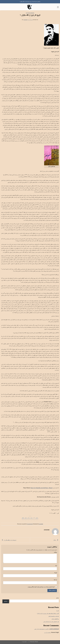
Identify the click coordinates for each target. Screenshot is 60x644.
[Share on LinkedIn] (23, 519)
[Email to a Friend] (29, 519)
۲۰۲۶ (58, 611)
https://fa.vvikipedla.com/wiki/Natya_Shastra (42, 488)
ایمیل (56, 573)
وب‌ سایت (55, 580)
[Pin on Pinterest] (26, 519)
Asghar (25, 20)
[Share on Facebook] (34, 519)
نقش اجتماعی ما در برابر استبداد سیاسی (51, 622)
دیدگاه (55, 552)
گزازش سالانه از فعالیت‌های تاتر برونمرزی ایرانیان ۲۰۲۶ (48, 614)
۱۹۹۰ (56, 540)
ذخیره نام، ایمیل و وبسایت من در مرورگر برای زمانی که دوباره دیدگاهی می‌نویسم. (41, 587)
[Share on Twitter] (31, 519)
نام (56, 566)
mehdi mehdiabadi (54, 629)
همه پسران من (47, 633)
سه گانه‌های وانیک (55, 619)
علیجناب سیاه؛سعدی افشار (54, 616)
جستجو (58, 598)
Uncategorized (30, 13)
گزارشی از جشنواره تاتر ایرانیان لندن (41, 629)
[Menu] (58, 7)
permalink (41, 524)
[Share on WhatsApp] (37, 519)
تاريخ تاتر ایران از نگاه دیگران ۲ (9, 540)
